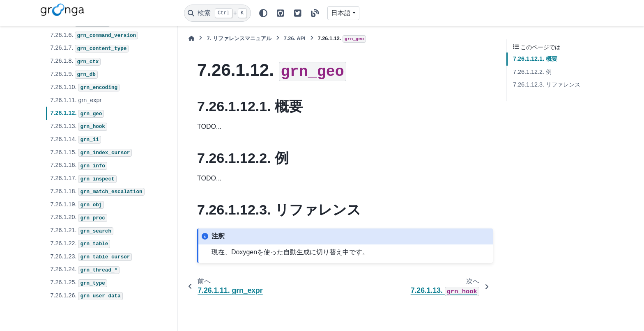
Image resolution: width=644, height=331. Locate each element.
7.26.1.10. (85, 88)
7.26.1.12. (77, 114)
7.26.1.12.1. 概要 (535, 59)
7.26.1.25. (78, 283)
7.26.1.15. (91, 153)
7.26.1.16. (78, 166)
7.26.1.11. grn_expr (76, 100)
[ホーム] (191, 38)
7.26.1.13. (78, 127)
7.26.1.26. (86, 296)
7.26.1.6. (94, 36)
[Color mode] (263, 13)
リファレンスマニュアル (239, 38)
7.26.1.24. (85, 270)
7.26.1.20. (78, 218)
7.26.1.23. (91, 257)
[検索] (217, 13)
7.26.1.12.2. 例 (532, 72)
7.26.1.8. (75, 62)
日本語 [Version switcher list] (341, 13)
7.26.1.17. (83, 179)
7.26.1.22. (80, 244)
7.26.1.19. (77, 205)
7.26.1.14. (75, 140)
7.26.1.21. (82, 231)
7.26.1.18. (97, 192)
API (295, 38)
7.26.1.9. (74, 75)
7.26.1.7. (89, 48)
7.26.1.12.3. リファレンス (547, 84)
